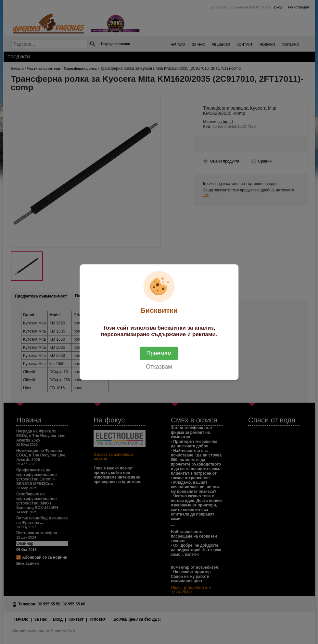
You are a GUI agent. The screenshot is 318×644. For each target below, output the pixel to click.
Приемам (159, 353)
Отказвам (159, 367)
